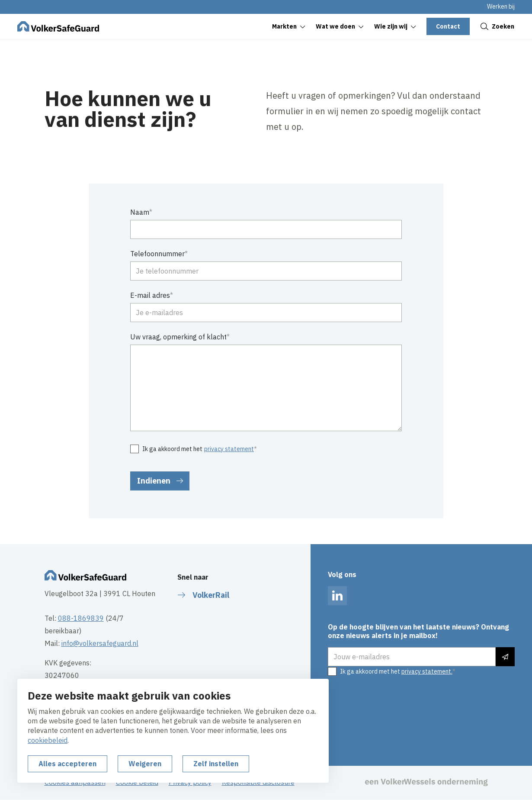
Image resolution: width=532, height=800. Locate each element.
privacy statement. (427, 671)
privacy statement (229, 449)
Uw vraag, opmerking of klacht (178, 337)
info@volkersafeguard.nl (100, 643)
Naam (140, 212)
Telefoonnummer (157, 254)
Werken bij (501, 6)
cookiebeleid (48, 740)
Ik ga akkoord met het (198, 449)
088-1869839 (81, 618)
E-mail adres (150, 295)
